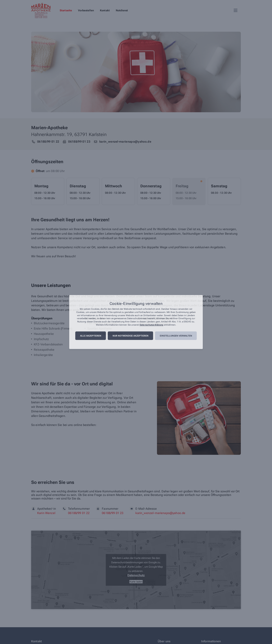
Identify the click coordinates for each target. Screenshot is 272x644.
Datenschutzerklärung (151, 325)
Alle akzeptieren (91, 336)
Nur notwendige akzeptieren (131, 336)
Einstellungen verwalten (176, 336)
